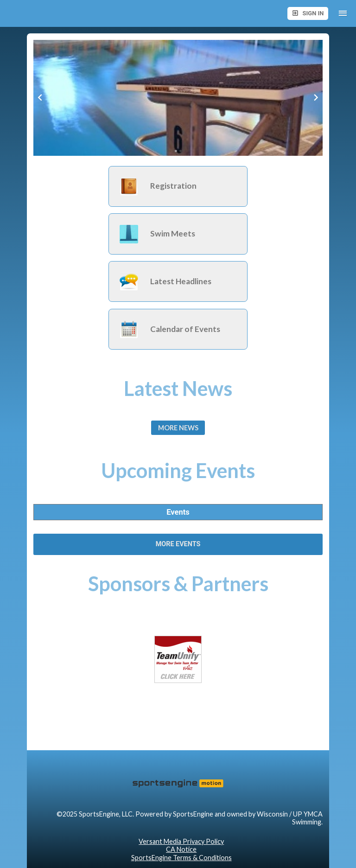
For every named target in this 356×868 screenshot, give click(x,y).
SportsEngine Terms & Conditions (181, 858)
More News (178, 428)
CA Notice (181, 849)
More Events (178, 544)
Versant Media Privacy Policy (181, 841)
